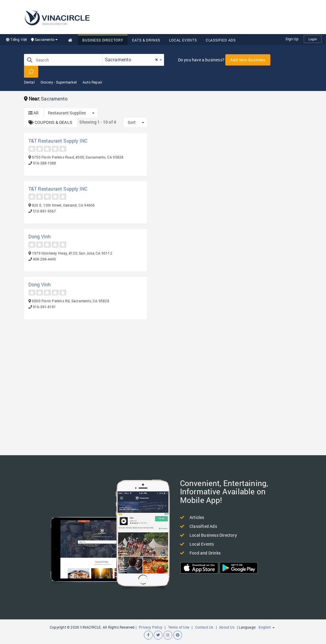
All (34, 113)
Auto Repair (92, 82)
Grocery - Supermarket (59, 82)
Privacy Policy (151, 627)
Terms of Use (179, 627)
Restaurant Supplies (67, 113)
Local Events (183, 40)
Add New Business (248, 60)
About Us (227, 627)
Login (313, 39)
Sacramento (45, 39)
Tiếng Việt (16, 39)
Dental (29, 82)
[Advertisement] (212, 16)
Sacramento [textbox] (131, 59)
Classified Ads (221, 40)
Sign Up (292, 39)
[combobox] (133, 60)
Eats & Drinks (146, 40)
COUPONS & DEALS (50, 122)
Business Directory (103, 40)
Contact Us (204, 627)
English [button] (267, 627)
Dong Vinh (40, 236)
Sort (132, 122)
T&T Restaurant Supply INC (58, 141)
